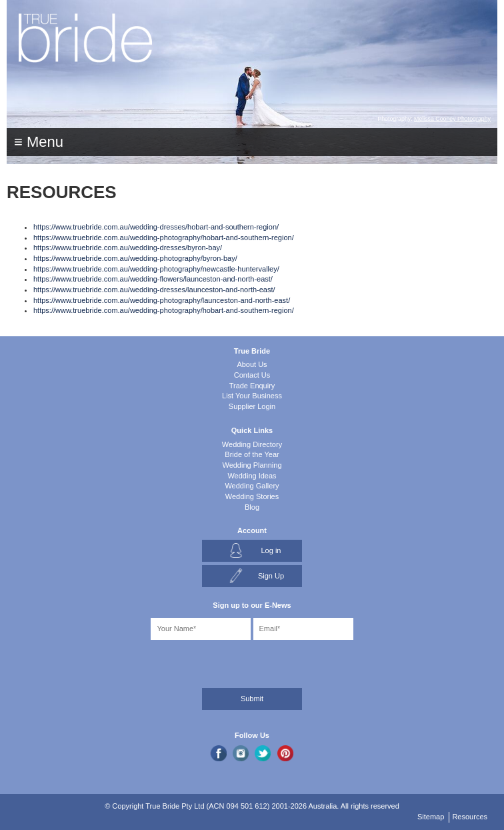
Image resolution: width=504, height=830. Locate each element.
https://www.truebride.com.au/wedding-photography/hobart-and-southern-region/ (164, 238)
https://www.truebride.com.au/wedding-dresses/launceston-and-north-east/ (154, 290)
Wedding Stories (252, 496)
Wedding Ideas (252, 476)
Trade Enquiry (252, 386)
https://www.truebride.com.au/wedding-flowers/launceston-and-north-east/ (153, 279)
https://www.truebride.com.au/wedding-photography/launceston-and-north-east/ (162, 300)
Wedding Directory (252, 444)
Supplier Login (252, 406)
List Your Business (252, 396)
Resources (470, 817)
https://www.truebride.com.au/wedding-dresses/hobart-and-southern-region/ (156, 227)
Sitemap (431, 817)
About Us (252, 364)
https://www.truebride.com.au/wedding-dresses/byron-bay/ (128, 248)
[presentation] (78, 662)
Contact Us (252, 375)
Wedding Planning (252, 465)
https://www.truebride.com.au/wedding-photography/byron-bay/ (135, 258)
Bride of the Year (252, 454)
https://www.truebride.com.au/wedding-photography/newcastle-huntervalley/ (156, 269)
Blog (252, 507)
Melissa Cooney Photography (452, 119)
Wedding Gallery (252, 486)
